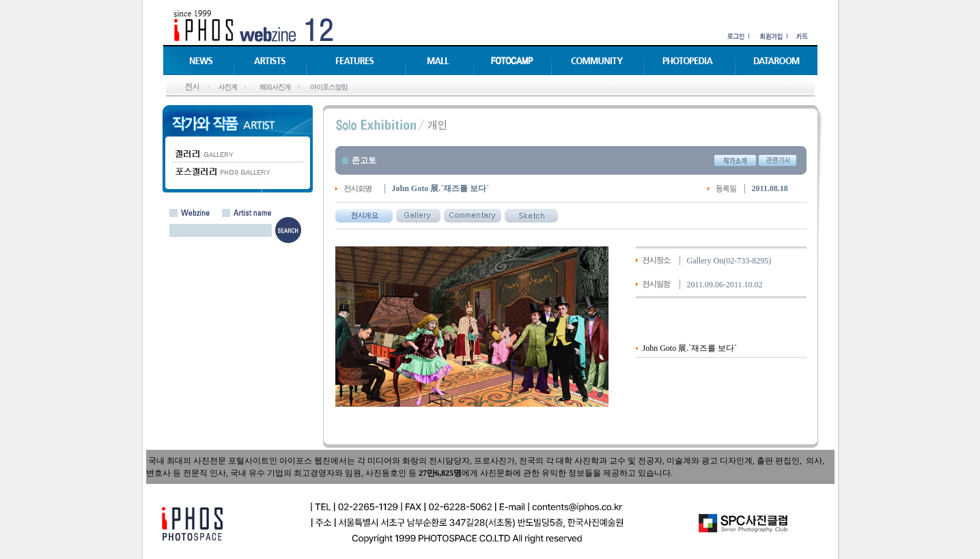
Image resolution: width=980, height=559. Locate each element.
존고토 (364, 160)
